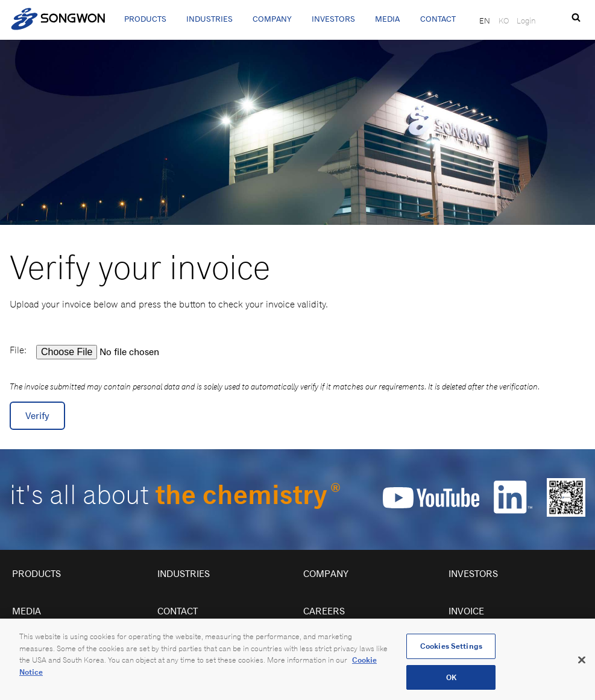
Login (526, 20)
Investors (333, 19)
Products (145, 19)
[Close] (582, 664)
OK (451, 682)
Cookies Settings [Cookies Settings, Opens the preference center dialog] (451, 650)
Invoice (466, 611)
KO (504, 20)
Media (387, 19)
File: (18, 350)
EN (485, 20)
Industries (209, 19)
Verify (37, 416)
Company (272, 19)
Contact (438, 19)
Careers (324, 611)
